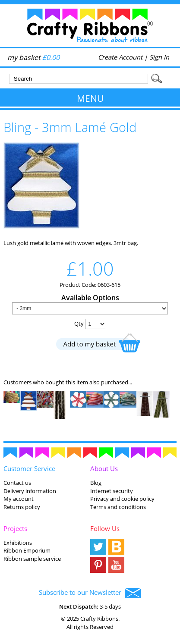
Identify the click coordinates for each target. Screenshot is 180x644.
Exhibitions (18, 543)
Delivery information (30, 491)
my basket (33, 57)
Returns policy (22, 507)
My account (19, 499)
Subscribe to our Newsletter (90, 593)
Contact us (17, 483)
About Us (104, 468)
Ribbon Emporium (27, 550)
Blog (96, 483)
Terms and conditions (118, 507)
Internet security (112, 491)
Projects (15, 528)
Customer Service (29, 468)
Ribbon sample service (32, 559)
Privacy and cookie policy (122, 499)
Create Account (120, 57)
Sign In (159, 57)
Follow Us (105, 528)
